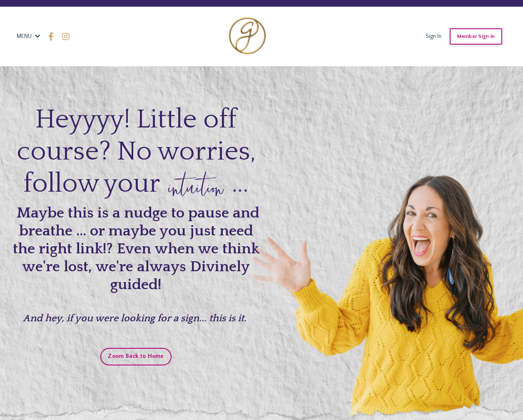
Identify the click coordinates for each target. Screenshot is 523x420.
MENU (28, 36)
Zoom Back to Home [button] (136, 356)
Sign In (433, 36)
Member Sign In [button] (476, 36)
